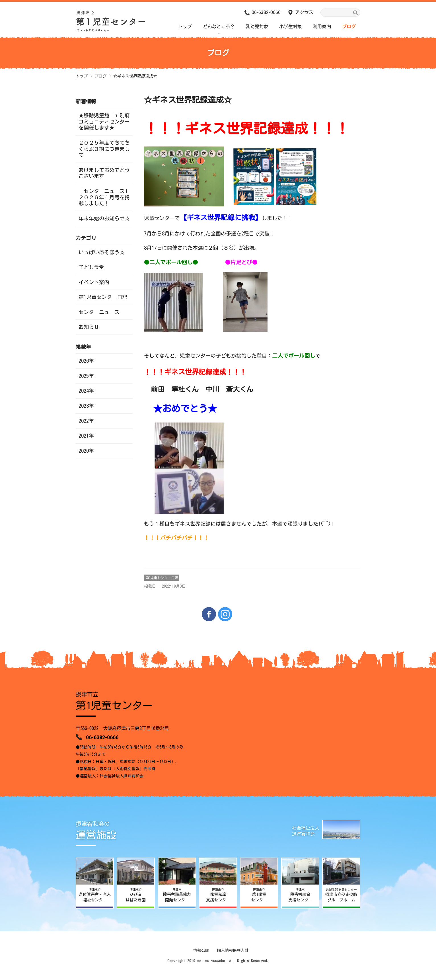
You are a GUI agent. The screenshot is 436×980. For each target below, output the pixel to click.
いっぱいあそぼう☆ (102, 252)
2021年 (86, 436)
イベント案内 (94, 282)
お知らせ (89, 327)
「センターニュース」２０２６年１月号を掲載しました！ (104, 197)
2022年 (86, 421)
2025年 (86, 376)
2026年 (86, 361)
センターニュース (99, 312)
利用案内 (322, 26)
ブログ (349, 26)
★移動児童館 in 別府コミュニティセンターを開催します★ (104, 121)
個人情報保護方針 (233, 950)
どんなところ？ (219, 26)
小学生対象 (291, 26)
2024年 (86, 391)
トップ (185, 26)
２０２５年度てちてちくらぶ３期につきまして (104, 149)
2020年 (86, 451)
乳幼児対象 (257, 26)
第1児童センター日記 (162, 578)
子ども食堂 (91, 267)
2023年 (86, 406)
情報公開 (201, 950)
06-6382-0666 (266, 12)
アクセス (304, 12)
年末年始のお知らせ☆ (104, 218)
